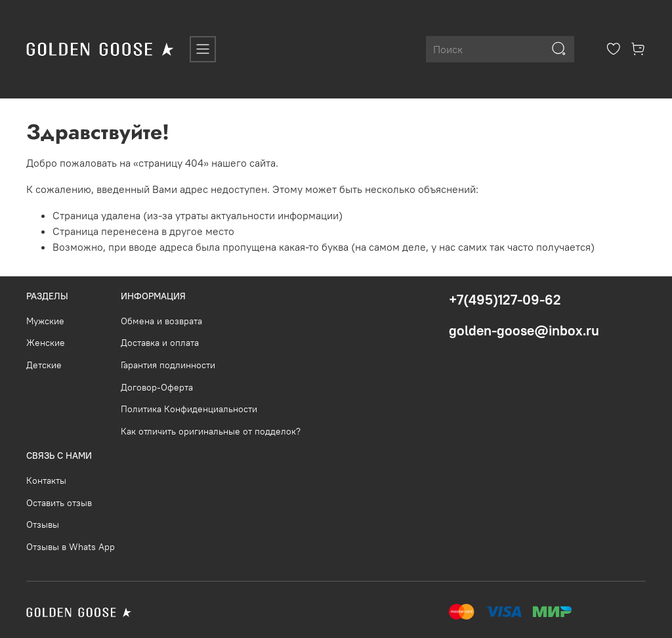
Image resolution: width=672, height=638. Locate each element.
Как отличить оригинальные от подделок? (211, 431)
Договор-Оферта (157, 387)
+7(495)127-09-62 (505, 300)
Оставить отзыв (59, 503)
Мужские (45, 321)
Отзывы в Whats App (71, 547)
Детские (44, 365)
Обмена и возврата (161, 321)
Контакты (46, 480)
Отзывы (43, 524)
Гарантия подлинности (168, 365)
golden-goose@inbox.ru (524, 330)
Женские (46, 343)
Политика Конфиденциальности (189, 409)
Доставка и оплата (160, 343)
